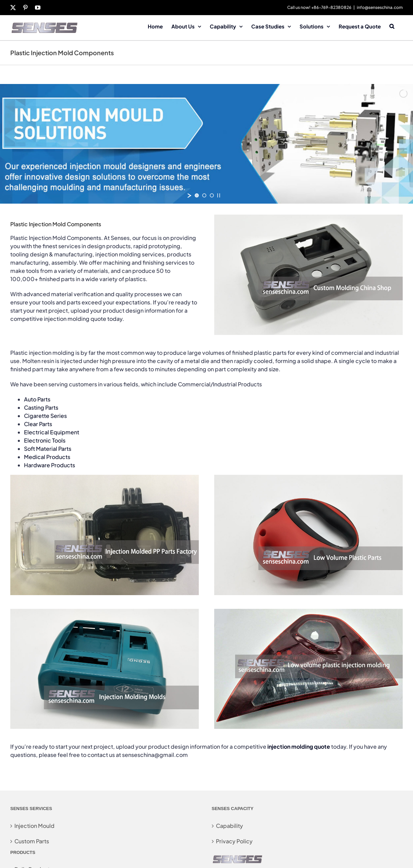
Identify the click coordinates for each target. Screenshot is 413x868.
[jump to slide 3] (212, 195)
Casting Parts (41, 407)
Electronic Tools (45, 440)
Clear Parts (38, 424)
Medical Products (47, 457)
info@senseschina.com (380, 7)
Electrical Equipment (52, 432)
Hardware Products (50, 465)
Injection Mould (34, 826)
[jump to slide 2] (204, 195)
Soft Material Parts (48, 449)
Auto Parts (37, 399)
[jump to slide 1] (197, 195)
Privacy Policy (234, 841)
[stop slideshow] (219, 195)
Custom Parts (32, 841)
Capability (229, 826)
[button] (392, 26)
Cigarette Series (45, 416)
